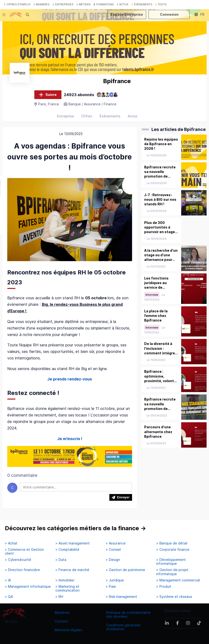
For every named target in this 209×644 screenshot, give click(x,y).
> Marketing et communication (67, 588)
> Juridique (115, 580)
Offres (87, 116)
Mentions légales (68, 630)
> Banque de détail (172, 543)
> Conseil (113, 550)
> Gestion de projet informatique (172, 572)
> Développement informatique (171, 562)
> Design (113, 560)
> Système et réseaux (174, 597)
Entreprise (65, 116)
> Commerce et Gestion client (24, 551)
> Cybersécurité (18, 560)
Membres (62, 612)
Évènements (110, 116)
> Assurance (116, 543)
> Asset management (73, 543)
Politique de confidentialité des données (128, 614)
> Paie (111, 587)
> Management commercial (178, 580)
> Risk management (121, 597)
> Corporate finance (173, 550)
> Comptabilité (67, 550)
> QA (9, 597)
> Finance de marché (72, 570)
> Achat (11, 543)
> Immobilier (65, 580)
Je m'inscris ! (70, 439)
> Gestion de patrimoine (125, 570)
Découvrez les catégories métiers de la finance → (75, 528)
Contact (61, 621)
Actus (133, 116)
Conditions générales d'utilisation (123, 627)
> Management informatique (28, 587)
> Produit (164, 587)
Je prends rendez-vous (70, 379)
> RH (59, 597)
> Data (61, 560)
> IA (8, 580)
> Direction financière (22, 570)
